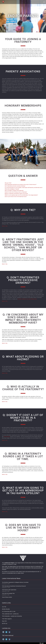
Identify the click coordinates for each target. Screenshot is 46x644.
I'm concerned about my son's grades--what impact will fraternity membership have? (24, 187)
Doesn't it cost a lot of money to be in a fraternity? (16, 192)
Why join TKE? (8, 183)
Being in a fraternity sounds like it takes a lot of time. (16, 194)
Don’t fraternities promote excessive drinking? (15, 186)
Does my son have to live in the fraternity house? (16, 197)
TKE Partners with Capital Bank (9, 590)
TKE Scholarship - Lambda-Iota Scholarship (12, 616)
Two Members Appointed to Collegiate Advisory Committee (15, 582)
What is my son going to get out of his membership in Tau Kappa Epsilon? (21, 195)
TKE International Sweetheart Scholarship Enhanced (14, 586)
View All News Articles (7, 597)
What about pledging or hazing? (12, 189)
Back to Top (5, 226)
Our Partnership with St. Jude (9, 611)
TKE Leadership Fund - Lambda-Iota (10, 614)
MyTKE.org (5, 623)
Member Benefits (6, 609)
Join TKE (4, 607)
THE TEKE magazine (7, 619)
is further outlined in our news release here (27, 299)
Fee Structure (7, 437)
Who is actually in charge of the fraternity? (14, 191)
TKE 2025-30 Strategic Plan (8, 593)
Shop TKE (4, 621)
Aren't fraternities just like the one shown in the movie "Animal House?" (21, 184)
